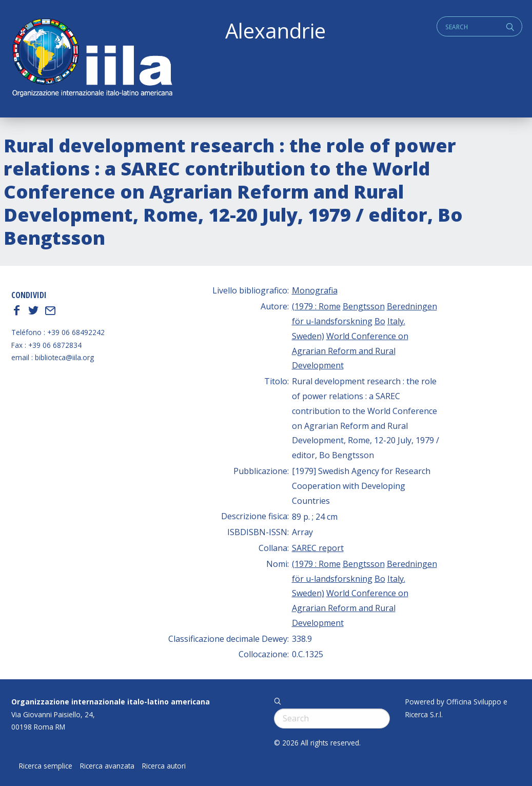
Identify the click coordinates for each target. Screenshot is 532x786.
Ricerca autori (164, 766)
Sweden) (308, 336)
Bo (380, 321)
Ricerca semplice (46, 766)
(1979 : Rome (316, 306)
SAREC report (318, 548)
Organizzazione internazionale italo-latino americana (111, 702)
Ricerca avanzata (107, 766)
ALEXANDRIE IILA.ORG (92, 59)
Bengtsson (364, 306)
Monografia (315, 290)
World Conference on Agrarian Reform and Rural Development (350, 351)
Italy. (396, 321)
